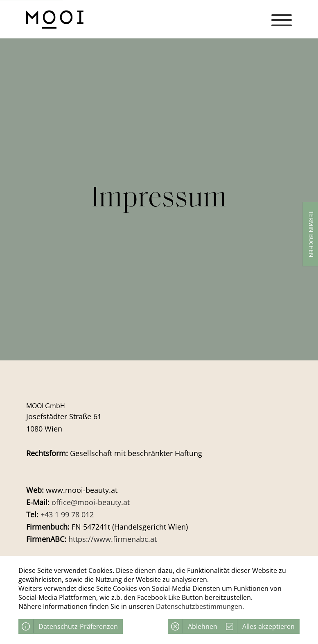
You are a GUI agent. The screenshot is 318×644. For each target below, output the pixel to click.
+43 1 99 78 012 (67, 514)
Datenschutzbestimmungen (199, 606)
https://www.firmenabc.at (113, 539)
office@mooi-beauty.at (91, 502)
